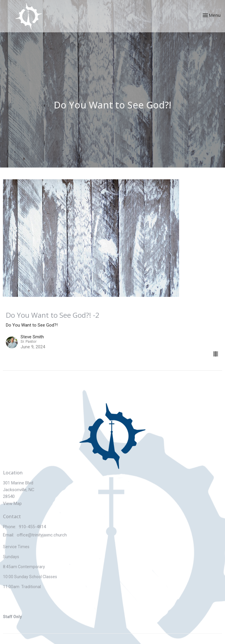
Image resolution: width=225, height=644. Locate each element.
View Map (12, 504)
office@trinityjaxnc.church (42, 535)
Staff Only (12, 617)
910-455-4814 (32, 527)
